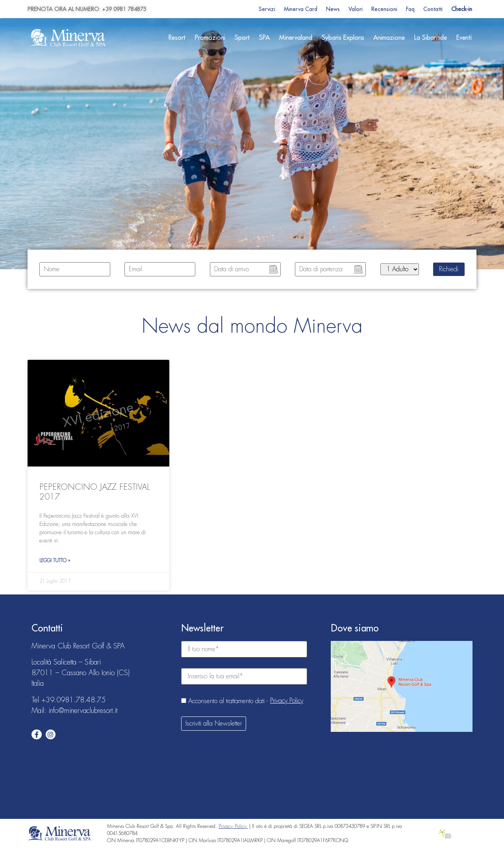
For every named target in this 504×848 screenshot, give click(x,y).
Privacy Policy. (233, 826)
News (333, 9)
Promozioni (210, 38)
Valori (356, 9)
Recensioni (384, 9)
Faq (410, 9)
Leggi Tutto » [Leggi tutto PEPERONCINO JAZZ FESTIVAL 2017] (55, 561)
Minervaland (296, 38)
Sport (242, 38)
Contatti (433, 9)
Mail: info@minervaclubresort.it (74, 711)
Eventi (464, 38)
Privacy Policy (287, 701)
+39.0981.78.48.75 (73, 700)
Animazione (389, 38)
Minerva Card (301, 9)
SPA (264, 38)
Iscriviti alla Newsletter (214, 724)
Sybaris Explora (343, 38)
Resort (177, 38)
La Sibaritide (431, 38)
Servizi (267, 9)
